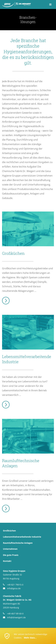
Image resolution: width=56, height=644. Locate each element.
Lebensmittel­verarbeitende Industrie (22, 537)
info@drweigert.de (16, 617)
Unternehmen (10, 549)
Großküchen (9, 531)
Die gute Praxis (11, 555)
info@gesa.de (14, 588)
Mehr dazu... (30, 638)
